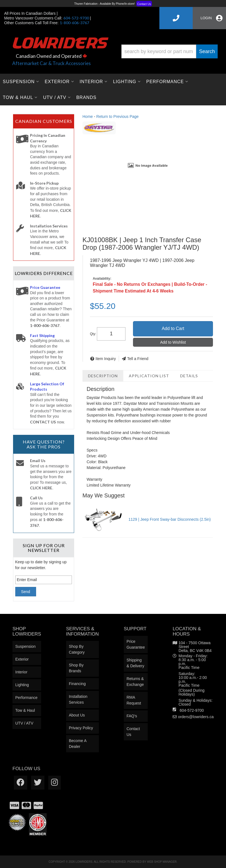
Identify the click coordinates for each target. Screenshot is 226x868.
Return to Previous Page (118, 116)
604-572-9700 (192, 710)
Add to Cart (173, 328)
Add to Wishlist (173, 342)
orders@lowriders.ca (196, 717)
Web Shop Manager (162, 862)
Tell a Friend (138, 359)
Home (88, 116)
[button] (169, 51)
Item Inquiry (106, 359)
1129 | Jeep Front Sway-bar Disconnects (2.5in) (170, 519)
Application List (149, 376)
